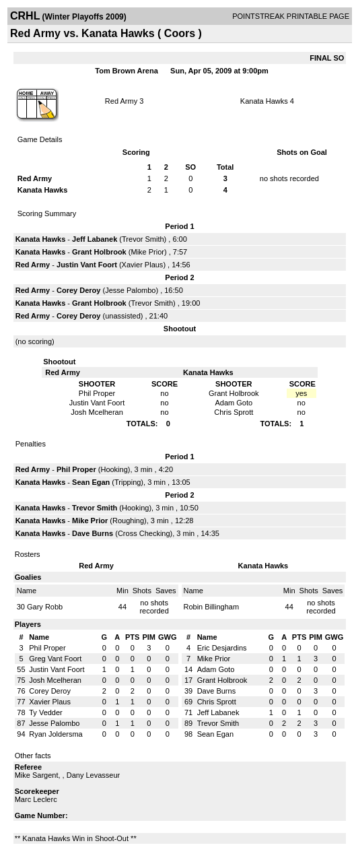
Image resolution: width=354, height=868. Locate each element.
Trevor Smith (143, 239)
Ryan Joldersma (56, 734)
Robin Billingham (212, 607)
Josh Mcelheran (55, 680)
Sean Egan (91, 482)
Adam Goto (216, 669)
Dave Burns (93, 533)
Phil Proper (76, 469)
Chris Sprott (217, 702)
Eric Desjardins (222, 648)
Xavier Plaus (143, 265)
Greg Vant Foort (55, 659)
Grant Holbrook (99, 252)
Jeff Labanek (95, 239)
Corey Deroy (78, 290)
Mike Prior (147, 252)
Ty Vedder (46, 712)
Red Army (121, 101)
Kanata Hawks (264, 101)
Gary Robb (45, 607)
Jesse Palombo (130, 290)
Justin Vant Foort (87, 265)
